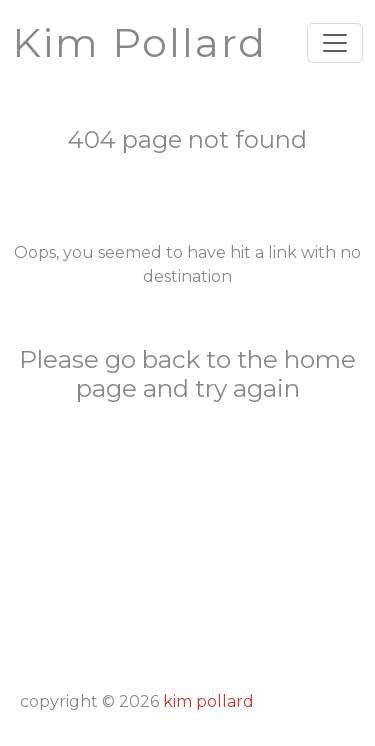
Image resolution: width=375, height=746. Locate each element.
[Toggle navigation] (335, 43)
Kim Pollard (208, 701)
